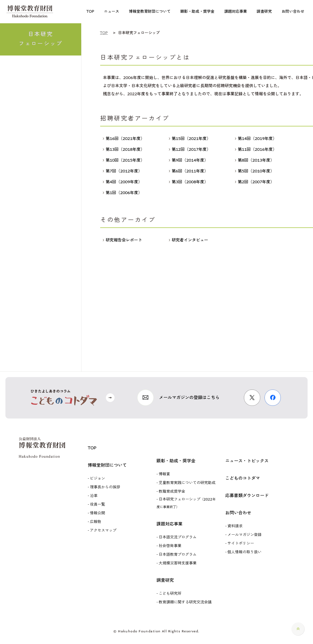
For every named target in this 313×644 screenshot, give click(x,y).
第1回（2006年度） (123, 193)
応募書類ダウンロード (247, 496)
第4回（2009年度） (123, 182)
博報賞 (164, 474)
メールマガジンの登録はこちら (189, 398)
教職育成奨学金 (172, 491)
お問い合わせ (238, 513)
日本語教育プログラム (178, 555)
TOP (92, 448)
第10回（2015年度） (124, 160)
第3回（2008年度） (189, 182)
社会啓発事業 (170, 546)
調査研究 (165, 580)
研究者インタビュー (189, 240)
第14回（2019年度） (256, 139)
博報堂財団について (107, 465)
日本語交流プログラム (178, 537)
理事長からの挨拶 (105, 487)
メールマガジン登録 (244, 535)
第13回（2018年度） (124, 149)
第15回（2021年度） (190, 139)
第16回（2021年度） (124, 139)
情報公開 (97, 513)
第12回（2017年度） (190, 149)
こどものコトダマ (243, 478)
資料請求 (235, 526)
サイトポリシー (241, 543)
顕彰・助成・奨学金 (176, 461)
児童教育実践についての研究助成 (187, 483)
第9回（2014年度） (189, 160)
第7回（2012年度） (123, 171)
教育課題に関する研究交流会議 (185, 602)
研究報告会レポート (123, 240)
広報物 (96, 522)
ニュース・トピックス (247, 461)
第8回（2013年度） (255, 160)
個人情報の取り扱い (244, 552)
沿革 (94, 496)
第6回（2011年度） (189, 171)
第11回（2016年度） (256, 149)
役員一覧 (97, 504)
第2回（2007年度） (255, 182)
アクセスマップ (103, 530)
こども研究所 (170, 594)
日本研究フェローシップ (186, 503)
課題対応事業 (169, 524)
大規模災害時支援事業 (178, 563)
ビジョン (97, 478)
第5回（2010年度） (255, 171)
